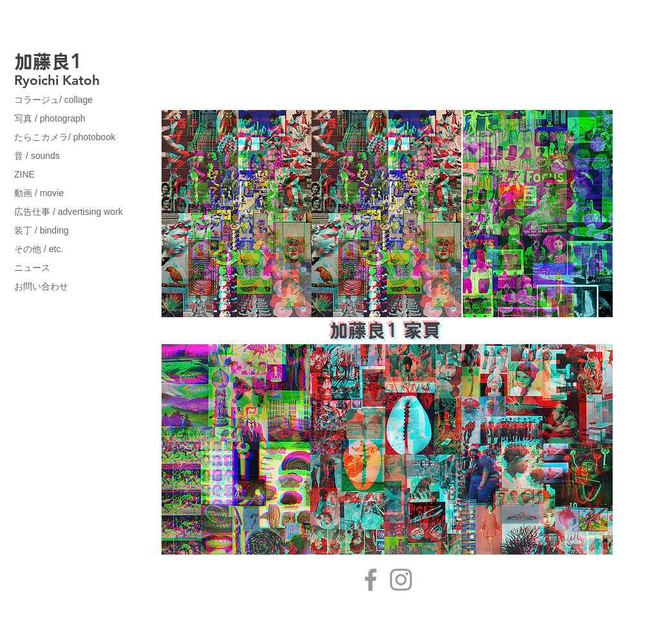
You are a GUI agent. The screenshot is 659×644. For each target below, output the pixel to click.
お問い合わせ (41, 286)
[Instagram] (401, 580)
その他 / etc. (39, 249)
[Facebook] (371, 580)
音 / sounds (37, 156)
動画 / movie (39, 193)
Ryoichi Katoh (57, 80)
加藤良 (42, 61)
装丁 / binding (42, 230)
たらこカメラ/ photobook (65, 137)
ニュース (32, 268)
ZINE (24, 174)
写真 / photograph (50, 118)
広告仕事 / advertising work (69, 212)
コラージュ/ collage (53, 100)
